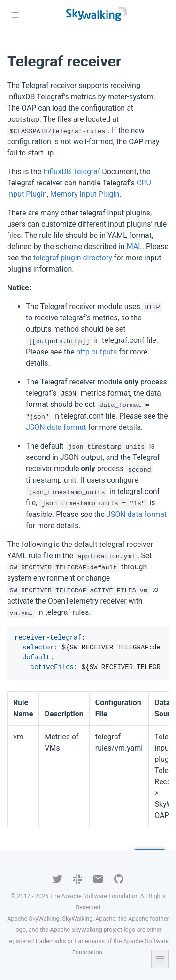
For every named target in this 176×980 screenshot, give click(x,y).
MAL (134, 247)
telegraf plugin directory (73, 258)
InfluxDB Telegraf (72, 172)
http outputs (97, 352)
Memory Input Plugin (85, 194)
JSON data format (56, 427)
